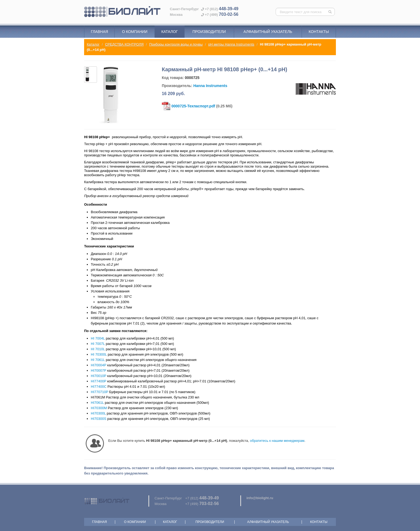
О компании (135, 32)
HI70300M (99, 408)
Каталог (170, 32)
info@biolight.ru (260, 498)
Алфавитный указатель (268, 32)
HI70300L (98, 413)
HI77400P (99, 381)
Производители (209, 32)
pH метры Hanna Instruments (231, 44)
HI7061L (97, 403)
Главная (99, 32)
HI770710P (100, 392)
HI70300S (99, 419)
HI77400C (99, 387)
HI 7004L (98, 338)
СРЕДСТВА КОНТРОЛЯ (124, 44)
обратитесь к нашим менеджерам (277, 441)
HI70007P (99, 370)
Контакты (319, 32)
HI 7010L (98, 349)
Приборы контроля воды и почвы (176, 44)
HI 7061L (98, 360)
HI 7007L (98, 344)
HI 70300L (99, 354)
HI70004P (99, 365)
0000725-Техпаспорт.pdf (193, 106)
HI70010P (99, 376)
